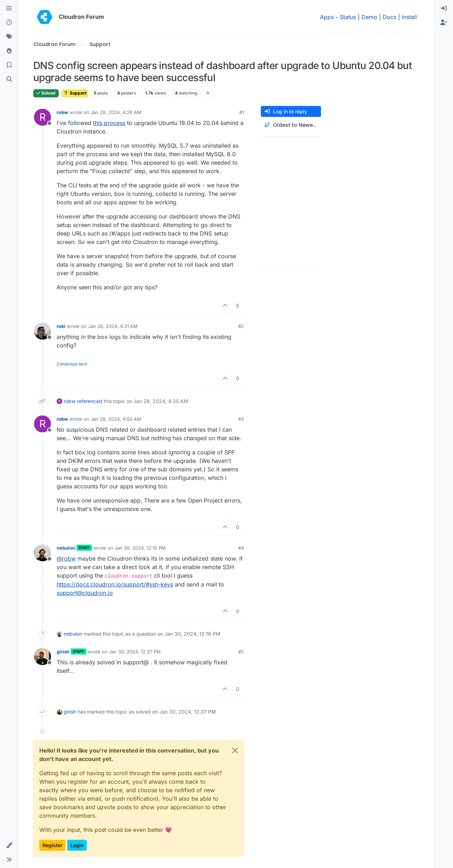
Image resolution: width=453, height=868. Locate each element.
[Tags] (9, 37)
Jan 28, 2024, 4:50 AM (116, 419)
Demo (369, 17)
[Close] (235, 750)
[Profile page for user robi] (42, 331)
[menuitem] (444, 8)
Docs (389, 17)
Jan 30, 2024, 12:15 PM (140, 548)
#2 (241, 326)
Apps (327, 17)
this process (109, 123)
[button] (9, 845)
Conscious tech (72, 364)
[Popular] (9, 51)
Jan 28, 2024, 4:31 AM (113, 326)
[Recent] (9, 23)
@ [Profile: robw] (66, 558)
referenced (90, 401)
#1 (242, 112)
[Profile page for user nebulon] (42, 553)
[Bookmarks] (9, 65)
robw (62, 112)
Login (77, 845)
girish (63, 652)
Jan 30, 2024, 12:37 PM (135, 652)
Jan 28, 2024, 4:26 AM (116, 112)
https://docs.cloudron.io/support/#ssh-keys (115, 584)
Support (75, 93)
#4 (241, 548)
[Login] (444, 8)
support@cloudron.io (85, 593)
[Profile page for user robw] (42, 117)
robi (61, 326)
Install (409, 17)
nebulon (66, 548)
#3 (241, 419)
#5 (241, 652)
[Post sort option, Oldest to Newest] (291, 125)
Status (348, 17)
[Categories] (9, 8)
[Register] (444, 23)
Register (52, 845)
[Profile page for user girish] (42, 657)
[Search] (9, 79)
